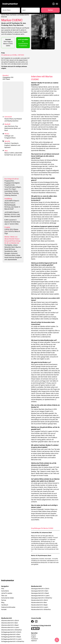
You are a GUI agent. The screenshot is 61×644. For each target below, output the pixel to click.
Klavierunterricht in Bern (39, 603)
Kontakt (4, 610)
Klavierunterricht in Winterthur (41, 610)
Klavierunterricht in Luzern (40, 607)
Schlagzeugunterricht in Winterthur (13, 642)
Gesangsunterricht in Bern (40, 591)
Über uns (4, 596)
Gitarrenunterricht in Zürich (10, 621)
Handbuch (5, 605)
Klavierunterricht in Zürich (39, 600)
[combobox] (10, 10)
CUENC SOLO (9, 229)
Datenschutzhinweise (8, 607)
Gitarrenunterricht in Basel (10, 625)
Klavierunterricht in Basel (39, 605)
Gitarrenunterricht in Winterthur (12, 630)
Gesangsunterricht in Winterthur (42, 598)
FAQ (3, 589)
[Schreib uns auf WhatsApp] (57, 640)
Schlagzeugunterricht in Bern (11, 635)
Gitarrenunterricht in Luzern (10, 628)
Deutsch (34, 635)
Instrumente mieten (8, 598)
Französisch (35, 639)
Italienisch (34, 641)
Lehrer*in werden (7, 593)
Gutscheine (5, 591)
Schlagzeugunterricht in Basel (11, 637)
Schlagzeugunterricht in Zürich (11, 632)
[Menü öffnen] (57, 4)
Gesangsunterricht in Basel (40, 593)
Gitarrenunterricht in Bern (10, 623)
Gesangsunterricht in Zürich (40, 589)
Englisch (34, 637)
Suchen (50, 10)
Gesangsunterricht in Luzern (40, 596)
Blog (3, 603)
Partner (4, 600)
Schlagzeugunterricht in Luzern (11, 639)
